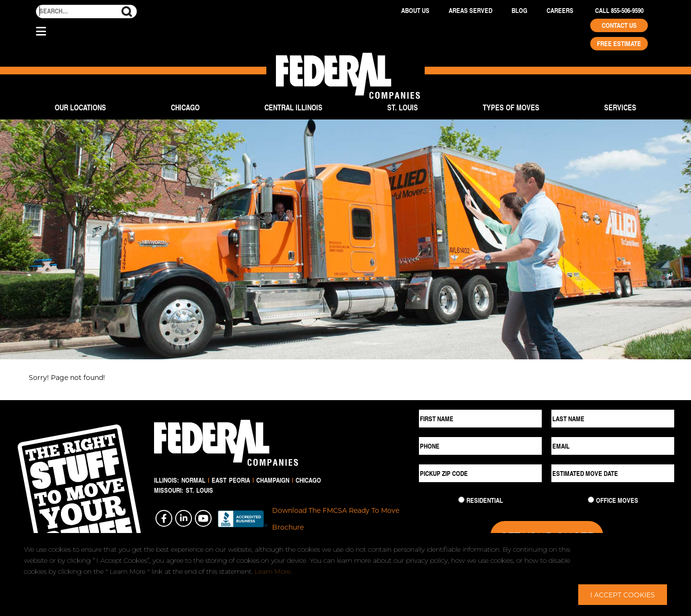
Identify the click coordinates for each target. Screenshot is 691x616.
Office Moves (617, 500)
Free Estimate (619, 44)
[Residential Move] (461, 500)
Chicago (185, 107)
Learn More (273, 571)
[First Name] (480, 419)
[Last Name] (613, 419)
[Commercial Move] (591, 500)
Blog (519, 11)
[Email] (613, 446)
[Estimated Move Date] (613, 473)
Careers (560, 11)
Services (620, 107)
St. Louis (403, 107)
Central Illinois (293, 107)
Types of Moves (511, 107)
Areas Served (471, 11)
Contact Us (619, 25)
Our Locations (80, 107)
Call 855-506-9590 (619, 11)
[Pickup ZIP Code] (480, 473)
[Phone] (480, 446)
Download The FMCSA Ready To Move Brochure (336, 519)
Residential (485, 500)
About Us (415, 11)
